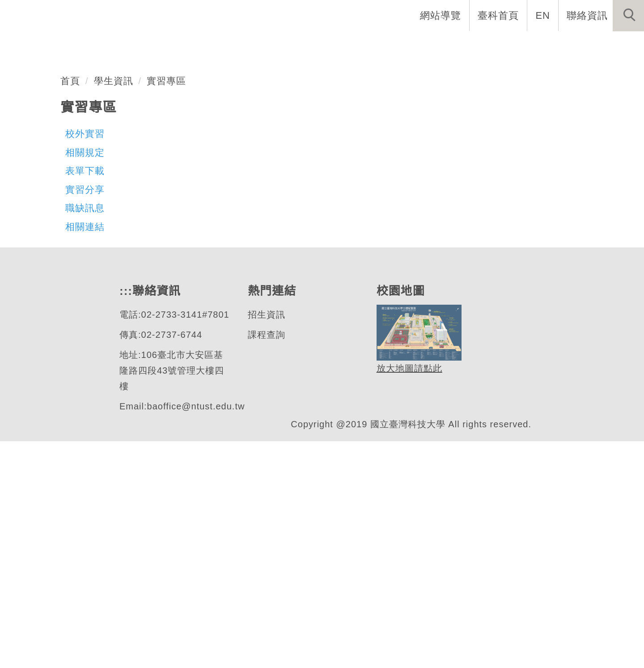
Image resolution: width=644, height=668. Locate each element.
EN (543, 15)
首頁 (70, 307)
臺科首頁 (499, 15)
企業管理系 (69, 207)
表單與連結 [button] (552, 45)
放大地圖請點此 (408, 595)
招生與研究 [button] (426, 45)
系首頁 (251, 45)
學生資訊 (114, 307)
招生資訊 (266, 542)
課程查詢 (266, 562)
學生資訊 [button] (489, 45)
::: (213, 45)
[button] (628, 16)
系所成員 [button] (363, 45)
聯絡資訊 (587, 15)
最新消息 (615, 45)
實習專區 (167, 307)
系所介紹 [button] (305, 45)
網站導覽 (441, 15)
